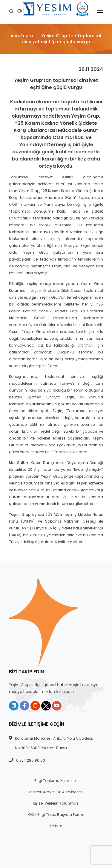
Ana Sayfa (22, 36)
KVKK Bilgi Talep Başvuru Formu (56, 815)
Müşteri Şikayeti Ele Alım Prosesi (56, 792)
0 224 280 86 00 (31, 760)
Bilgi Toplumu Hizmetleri (56, 781)
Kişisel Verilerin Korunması (56, 803)
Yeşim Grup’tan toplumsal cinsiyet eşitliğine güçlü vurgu (62, 39)
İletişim (56, 826)
